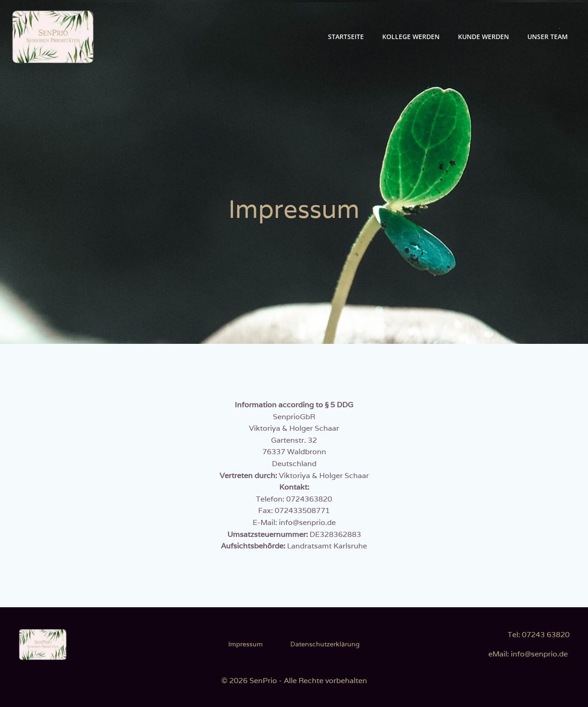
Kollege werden (411, 37)
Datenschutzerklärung (325, 644)
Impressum (246, 644)
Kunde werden (483, 37)
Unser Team (548, 37)
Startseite (346, 37)
